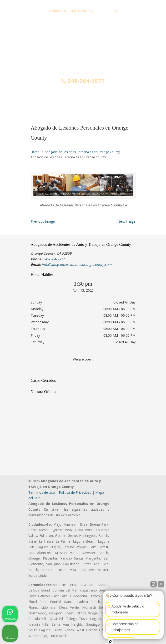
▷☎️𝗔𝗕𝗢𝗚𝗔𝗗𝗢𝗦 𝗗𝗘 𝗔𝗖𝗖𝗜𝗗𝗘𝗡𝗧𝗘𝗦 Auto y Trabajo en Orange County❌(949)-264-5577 (83, 51)
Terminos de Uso (42, 492)
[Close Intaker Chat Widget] (161, 584)
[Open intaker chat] (110, 641)
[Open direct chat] (154, 584)
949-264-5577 (103, 11)
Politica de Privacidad (75, 492)
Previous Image (43, 221)
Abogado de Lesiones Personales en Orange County (82, 152)
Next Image (126, 221)
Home (35, 152)
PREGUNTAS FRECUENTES (83, 4)
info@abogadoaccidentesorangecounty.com (83, 18)
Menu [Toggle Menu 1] (38, 105)
